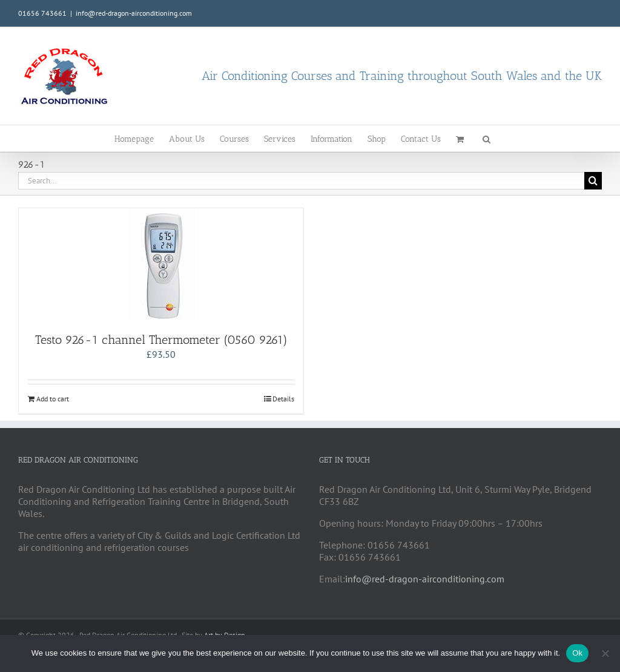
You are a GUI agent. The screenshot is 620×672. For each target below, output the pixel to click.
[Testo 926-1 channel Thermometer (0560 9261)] (161, 264)
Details (283, 399)
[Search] (593, 181)
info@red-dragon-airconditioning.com (134, 13)
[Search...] (301, 181)
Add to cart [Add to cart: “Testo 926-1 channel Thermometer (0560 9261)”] (53, 399)
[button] (486, 138)
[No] (605, 653)
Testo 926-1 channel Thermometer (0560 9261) (161, 340)
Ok (577, 653)
